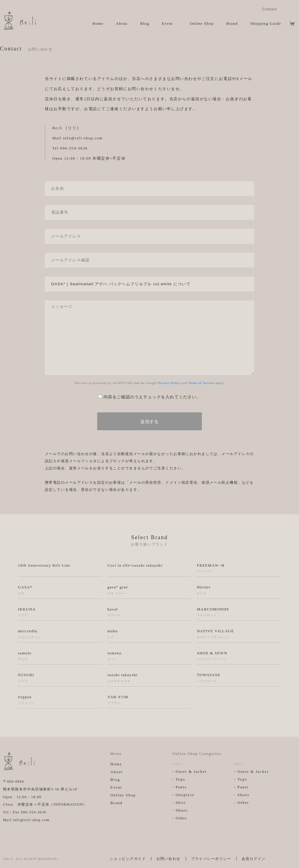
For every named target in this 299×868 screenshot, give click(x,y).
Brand (232, 23)
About (122, 23)
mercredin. (60, 634)
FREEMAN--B (239, 568)
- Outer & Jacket (189, 771)
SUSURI (60, 678)
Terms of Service (201, 383)
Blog (145, 23)
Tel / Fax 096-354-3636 (25, 812)
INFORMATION (68, 804)
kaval (149, 612)
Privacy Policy (170, 383)
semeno (149, 656)
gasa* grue (149, 590)
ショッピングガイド (128, 859)
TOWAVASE (239, 678)
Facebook (294, 9)
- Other (180, 818)
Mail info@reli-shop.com (26, 820)
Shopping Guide (266, 23)
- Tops (179, 779)
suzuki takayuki (149, 678)
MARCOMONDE (239, 612)
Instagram (285, 9)
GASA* (60, 590)
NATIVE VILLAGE (239, 634)
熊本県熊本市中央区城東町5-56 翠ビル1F (40, 789)
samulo (60, 656)
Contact (269, 9)
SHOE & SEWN (239, 656)
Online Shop (202, 23)
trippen (60, 700)
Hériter (239, 590)
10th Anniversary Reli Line (44, 565)
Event (167, 23)
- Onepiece (183, 795)
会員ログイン (254, 859)
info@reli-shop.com (83, 138)
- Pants (180, 787)
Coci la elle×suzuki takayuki (135, 565)
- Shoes (180, 810)
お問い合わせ (168, 859)
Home (98, 23)
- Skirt (179, 803)
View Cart (292, 23)
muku (149, 634)
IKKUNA (60, 612)
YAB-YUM (149, 700)
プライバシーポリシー (211, 859)
